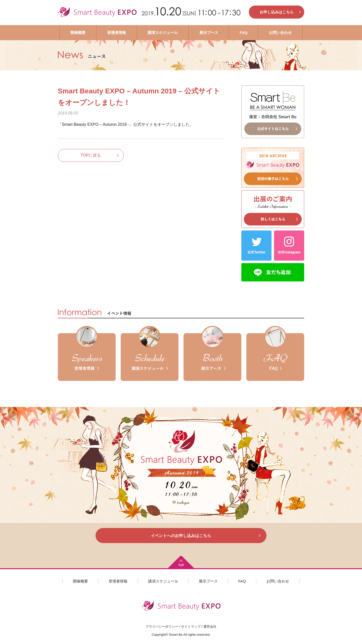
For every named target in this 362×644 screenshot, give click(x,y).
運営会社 (210, 627)
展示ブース (209, 33)
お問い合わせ (280, 33)
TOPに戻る (91, 155)
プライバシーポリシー (162, 627)
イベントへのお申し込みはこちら (181, 536)
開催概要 (78, 33)
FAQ (244, 33)
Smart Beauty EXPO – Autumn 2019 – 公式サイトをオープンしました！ (139, 97)
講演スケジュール (163, 33)
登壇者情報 (117, 33)
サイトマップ (191, 627)
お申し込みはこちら (277, 12)
